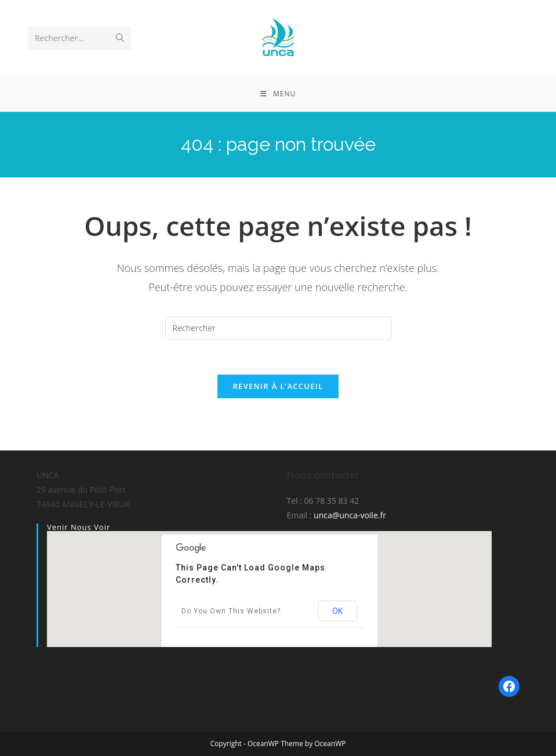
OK (337, 611)
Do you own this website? (231, 611)
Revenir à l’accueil (278, 386)
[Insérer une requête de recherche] (278, 328)
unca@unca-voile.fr (350, 515)
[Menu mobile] (278, 94)
